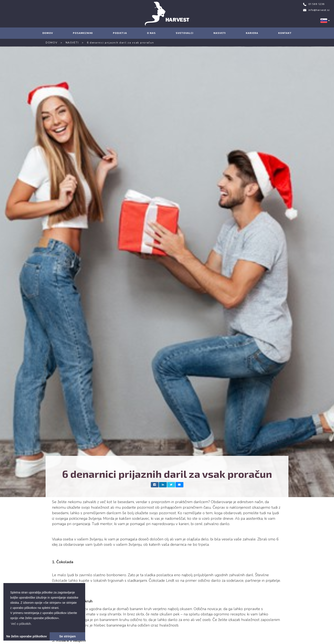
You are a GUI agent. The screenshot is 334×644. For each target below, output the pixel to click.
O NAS (151, 33)
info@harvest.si (319, 10)
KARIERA (252, 33)
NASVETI (220, 33)
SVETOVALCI (185, 33)
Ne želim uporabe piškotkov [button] (27, 636)
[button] (21, 624)
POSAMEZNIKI (83, 33)
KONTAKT (285, 33)
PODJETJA (120, 33)
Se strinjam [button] (68, 636)
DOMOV (48, 33)
